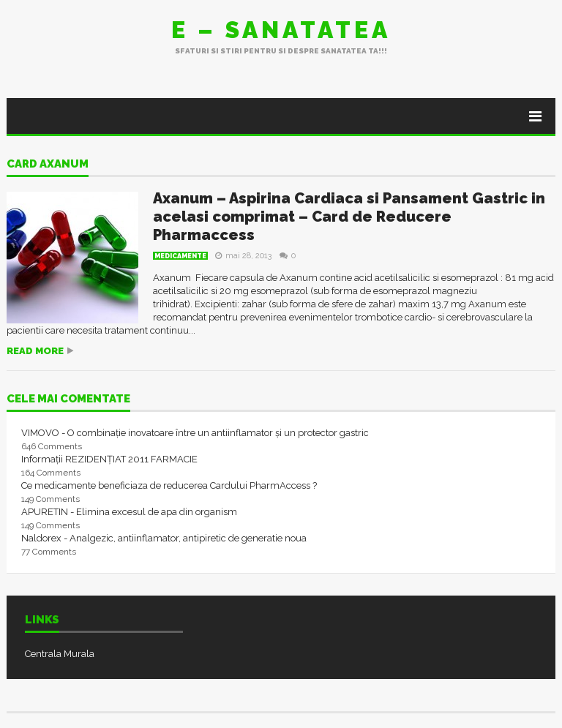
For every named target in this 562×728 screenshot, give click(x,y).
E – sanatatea (281, 30)
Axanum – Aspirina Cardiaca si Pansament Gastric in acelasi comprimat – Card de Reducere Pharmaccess (349, 217)
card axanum (48, 165)
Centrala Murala (60, 654)
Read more (35, 351)
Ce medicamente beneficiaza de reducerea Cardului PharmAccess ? (169, 485)
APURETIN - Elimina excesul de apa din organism (129, 512)
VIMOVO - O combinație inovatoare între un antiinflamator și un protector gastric (195, 433)
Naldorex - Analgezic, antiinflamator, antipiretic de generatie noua (164, 538)
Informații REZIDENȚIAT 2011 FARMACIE (109, 459)
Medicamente (180, 256)
